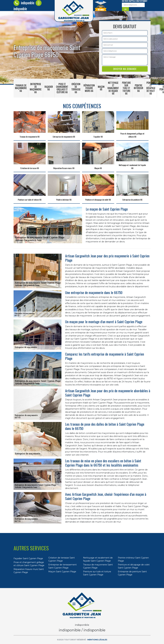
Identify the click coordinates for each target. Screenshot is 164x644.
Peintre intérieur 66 (139, 88)
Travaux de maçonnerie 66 (21, 88)
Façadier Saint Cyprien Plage (28, 558)
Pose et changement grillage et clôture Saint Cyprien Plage (29, 564)
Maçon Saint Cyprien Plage (62, 572)
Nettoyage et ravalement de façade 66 (113, 88)
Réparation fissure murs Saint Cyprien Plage (29, 571)
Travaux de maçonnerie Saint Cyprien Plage (98, 566)
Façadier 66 (49, 88)
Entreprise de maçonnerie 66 (36, 88)
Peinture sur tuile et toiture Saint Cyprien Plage (97, 573)
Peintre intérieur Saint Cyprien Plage (133, 559)
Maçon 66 (101, 88)
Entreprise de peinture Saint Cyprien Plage (132, 573)
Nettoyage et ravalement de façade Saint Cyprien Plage (98, 559)
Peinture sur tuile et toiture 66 (126, 88)
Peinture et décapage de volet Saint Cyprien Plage (134, 566)
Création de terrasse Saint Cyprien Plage (62, 559)
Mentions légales (97, 640)
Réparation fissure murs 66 (89, 88)
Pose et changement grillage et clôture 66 (62, 88)
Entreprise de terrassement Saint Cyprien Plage (62, 566)
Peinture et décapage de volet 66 (151, 88)
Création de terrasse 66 (76, 88)
